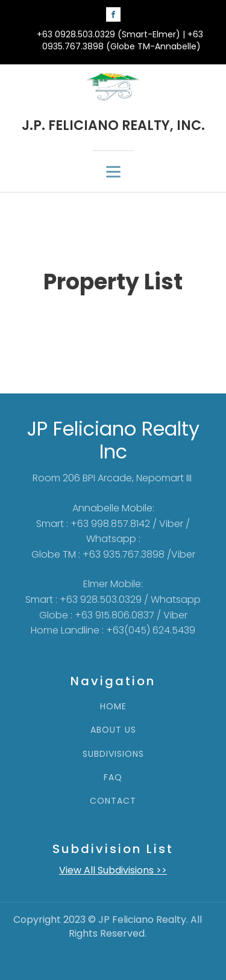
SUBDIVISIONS (113, 754)
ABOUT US (113, 730)
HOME (113, 707)
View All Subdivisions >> (113, 870)
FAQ (113, 778)
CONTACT (113, 801)
